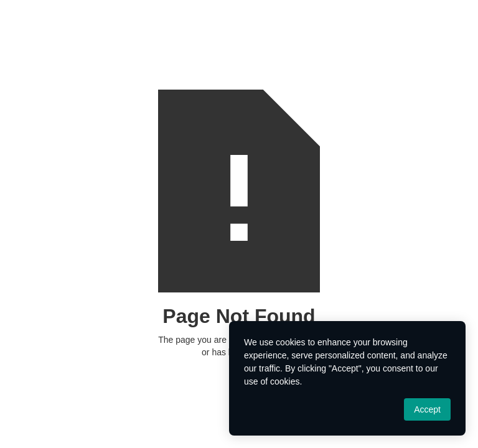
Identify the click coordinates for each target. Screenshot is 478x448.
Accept (427, 409)
